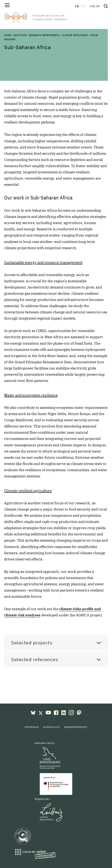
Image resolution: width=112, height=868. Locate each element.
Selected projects (32, 643)
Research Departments (44, 35)
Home (8, 35)
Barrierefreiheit (76, 727)
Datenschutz (52, 727)
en (77, 6)
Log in (95, 6)
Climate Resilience (75, 35)
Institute (20, 35)
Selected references (35, 659)
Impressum (32, 727)
